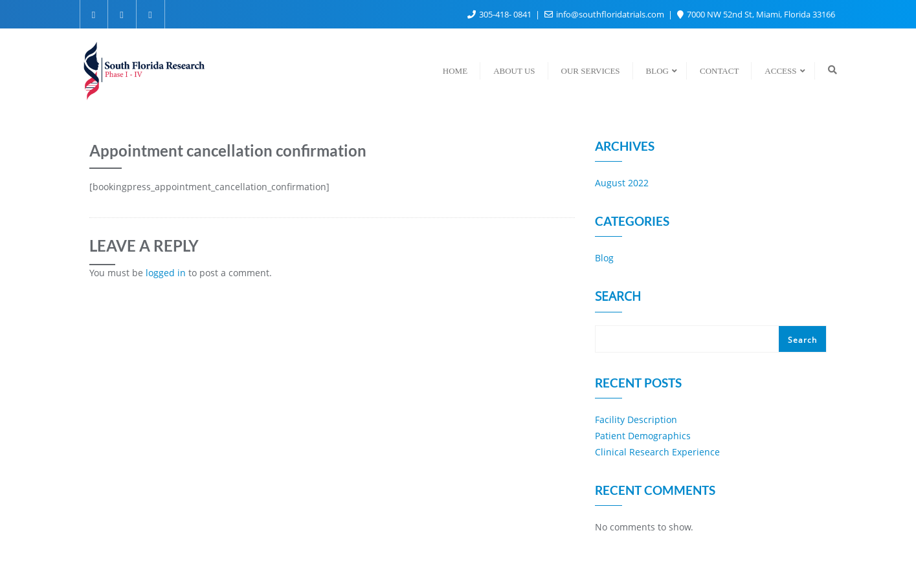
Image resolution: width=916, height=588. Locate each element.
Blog (604, 258)
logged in (166, 273)
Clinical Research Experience (657, 452)
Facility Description (636, 419)
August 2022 (622, 183)
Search (618, 298)
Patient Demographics (643, 436)
